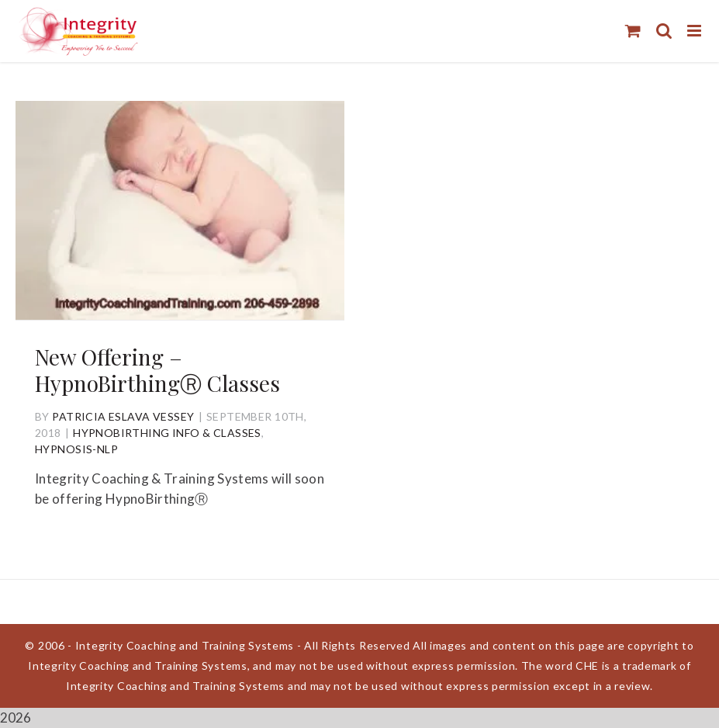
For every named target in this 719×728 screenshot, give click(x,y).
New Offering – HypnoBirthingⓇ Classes (157, 370)
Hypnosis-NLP (76, 449)
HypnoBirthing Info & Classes (167, 433)
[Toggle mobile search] (664, 31)
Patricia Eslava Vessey (123, 416)
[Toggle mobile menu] (695, 31)
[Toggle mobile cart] (633, 31)
